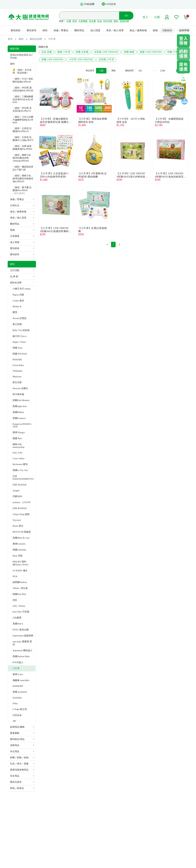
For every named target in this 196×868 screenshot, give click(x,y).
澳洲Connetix (19, 544)
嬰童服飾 (15, 733)
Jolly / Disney (19, 606)
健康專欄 (184, 30)
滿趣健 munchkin (21, 680)
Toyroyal (17, 520)
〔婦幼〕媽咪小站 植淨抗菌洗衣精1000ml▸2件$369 (22, 158)
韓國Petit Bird (19, 594)
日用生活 (15, 205)
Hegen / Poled (19, 342)
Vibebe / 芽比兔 (20, 588)
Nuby (15, 703)
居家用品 (15, 745)
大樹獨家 (83, 21)
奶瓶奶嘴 (124, 21)
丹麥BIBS (17, 496)
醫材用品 (79, 30)
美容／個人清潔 (115, 30)
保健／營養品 (61, 30)
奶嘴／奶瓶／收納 (19, 758)
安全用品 (15, 776)
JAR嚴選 (17, 618)
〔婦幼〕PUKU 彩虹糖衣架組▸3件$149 (23, 80)
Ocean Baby (18, 365)
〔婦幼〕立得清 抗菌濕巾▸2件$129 (22, 130)
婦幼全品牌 (16, 283)
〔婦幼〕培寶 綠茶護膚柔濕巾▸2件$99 (22, 148)
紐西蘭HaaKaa (20, 582)
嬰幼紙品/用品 (17, 739)
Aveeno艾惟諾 (20, 318)
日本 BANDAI (20, 508)
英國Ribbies (18, 412)
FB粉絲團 (87, 4)
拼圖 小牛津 (174, 52)
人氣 (101, 71)
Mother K (17, 306)
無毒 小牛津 (64, 52)
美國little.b (18, 624)
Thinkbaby (18, 371)
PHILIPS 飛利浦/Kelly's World (20, 563)
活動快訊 (167, 30)
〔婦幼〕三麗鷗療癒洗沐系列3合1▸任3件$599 (23, 99)
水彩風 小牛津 (106, 59)
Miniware (17, 377)
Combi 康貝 (18, 301)
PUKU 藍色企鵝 (21, 630)
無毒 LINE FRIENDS (151, 52)
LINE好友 (109, 4)
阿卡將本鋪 (18, 394)
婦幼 (45, 30)
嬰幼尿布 (32, 30)
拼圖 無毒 (129, 52)
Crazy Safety (19, 458)
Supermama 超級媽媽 (23, 636)
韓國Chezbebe (19, 550)
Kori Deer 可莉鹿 (21, 612)
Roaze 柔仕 (18, 526)
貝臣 (15, 600)
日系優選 (15, 236)
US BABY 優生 (20, 571)
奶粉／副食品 (17, 788)
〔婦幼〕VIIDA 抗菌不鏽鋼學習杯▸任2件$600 (23, 120)
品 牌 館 (14, 276)
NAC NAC (18, 453)
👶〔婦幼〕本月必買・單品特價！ (22, 71)
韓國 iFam (18, 348)
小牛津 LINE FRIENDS (81, 59)
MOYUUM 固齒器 (22, 532)
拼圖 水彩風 (82, 52)
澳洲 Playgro (19, 432)
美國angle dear (20, 406)
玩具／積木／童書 (19, 764)
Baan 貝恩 (18, 556)
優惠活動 (15, 49)
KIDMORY (18, 686)
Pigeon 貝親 (18, 295)
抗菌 (69, 21)
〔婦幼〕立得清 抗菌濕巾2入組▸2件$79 (23, 139)
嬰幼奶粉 (16, 30)
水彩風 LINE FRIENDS (106, 52)
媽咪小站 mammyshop (19, 446)
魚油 (100, 21)
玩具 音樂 (47, 52)
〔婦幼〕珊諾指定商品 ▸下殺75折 (23, 168)
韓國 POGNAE (20, 354)
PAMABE (17, 360)
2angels (16, 491)
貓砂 (116, 21)
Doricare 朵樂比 (20, 388)
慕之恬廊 (17, 324)
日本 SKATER (19, 485)
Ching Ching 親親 (21, 514)
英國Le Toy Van (20, 470)
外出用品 (15, 751)
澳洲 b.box (18, 674)
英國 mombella (20, 692)
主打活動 (15, 270)
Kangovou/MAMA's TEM (22, 425)
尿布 (75, 21)
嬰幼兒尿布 (16, 782)
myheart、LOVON (22, 502)
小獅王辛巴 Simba (22, 289)
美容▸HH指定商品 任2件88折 (21, 56)
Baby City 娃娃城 (21, 330)
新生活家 (17, 382)
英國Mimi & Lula (21, 538)
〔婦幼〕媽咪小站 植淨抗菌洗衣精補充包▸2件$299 (23, 179)
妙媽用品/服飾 (17, 727)
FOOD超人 (18, 662)
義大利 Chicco (20, 336)
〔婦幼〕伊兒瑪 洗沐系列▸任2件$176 (22, 109)
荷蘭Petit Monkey (21, 400)
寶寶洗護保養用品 (19, 770)
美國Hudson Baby (21, 656)
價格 (113, 71)
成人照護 (95, 30)
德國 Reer (17, 438)
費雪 (15, 312)
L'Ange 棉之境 (20, 709)
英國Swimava (19, 418)
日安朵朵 (17, 715)
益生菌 (92, 21)
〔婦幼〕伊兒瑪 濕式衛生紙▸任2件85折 (23, 89)
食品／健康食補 (138, 30)
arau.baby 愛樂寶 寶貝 (22, 643)
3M (14, 721)
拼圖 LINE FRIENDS (52, 59)
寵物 (155, 30)
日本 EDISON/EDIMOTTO (23, 478)
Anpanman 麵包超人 (23, 650)
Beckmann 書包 (20, 464)
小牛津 (16, 668)
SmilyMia (17, 698)
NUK (15, 576)
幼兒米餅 (108, 21)
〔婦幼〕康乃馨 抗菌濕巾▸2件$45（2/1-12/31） (22, 190)
